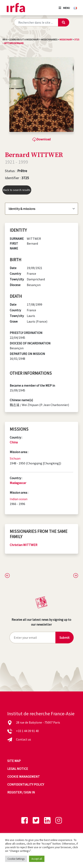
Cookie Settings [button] (16, 859)
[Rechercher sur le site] (36, 22)
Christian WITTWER (24, 545)
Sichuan (15, 458)
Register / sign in (21, 792)
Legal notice (18, 769)
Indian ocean (19, 499)
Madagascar (18, 483)
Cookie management (24, 776)
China (14, 442)
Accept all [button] (37, 859)
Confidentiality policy (26, 784)
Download (41, 139)
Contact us (24, 739)
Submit (65, 638)
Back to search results (17, 190)
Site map (14, 761)
